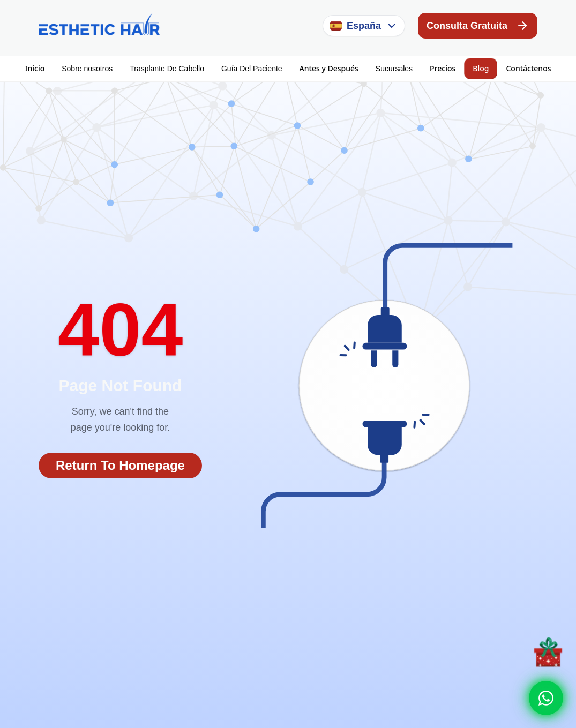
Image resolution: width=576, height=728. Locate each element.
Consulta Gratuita (478, 26)
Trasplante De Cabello (167, 69)
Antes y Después (329, 68)
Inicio (35, 68)
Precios (443, 68)
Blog (481, 68)
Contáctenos (528, 68)
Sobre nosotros (87, 69)
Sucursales (394, 69)
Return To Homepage (120, 465)
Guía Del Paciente (252, 69)
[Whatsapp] (546, 698)
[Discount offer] (548, 652)
